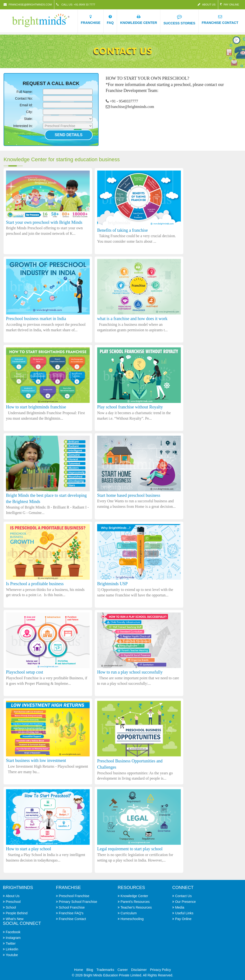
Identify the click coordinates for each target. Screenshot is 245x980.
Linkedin (12, 949)
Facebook (13, 932)
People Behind (17, 913)
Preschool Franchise (74, 896)
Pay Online (230, 4)
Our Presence (185, 902)
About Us (207, 4)
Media (180, 907)
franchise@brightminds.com (28, 4)
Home (79, 970)
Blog (90, 970)
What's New (15, 919)
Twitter (11, 943)
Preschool (13, 902)
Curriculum (129, 913)
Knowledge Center (134, 896)
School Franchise (72, 907)
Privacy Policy (160, 970)
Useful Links (184, 913)
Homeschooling (132, 919)
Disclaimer (139, 970)
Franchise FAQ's (71, 913)
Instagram (13, 938)
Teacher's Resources (136, 907)
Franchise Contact (72, 919)
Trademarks (105, 970)
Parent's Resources (135, 902)
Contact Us (183, 896)
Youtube (12, 955)
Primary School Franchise (78, 902)
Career (123, 970)
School (11, 907)
